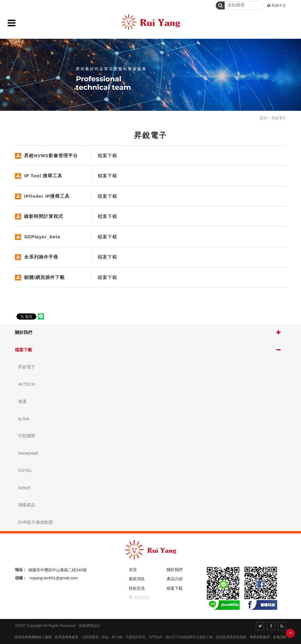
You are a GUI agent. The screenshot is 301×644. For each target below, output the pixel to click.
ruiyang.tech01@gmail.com (54, 578)
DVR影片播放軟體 (35, 522)
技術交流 (137, 588)
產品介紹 (175, 579)
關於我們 (24, 332)
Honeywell (28, 453)
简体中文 (279, 5)
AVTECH (27, 384)
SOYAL (25, 470)
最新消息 (137, 579)
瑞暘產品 (27, 505)
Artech (24, 488)
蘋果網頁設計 (90, 626)
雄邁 (22, 401)
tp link (24, 419)
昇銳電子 (27, 367)
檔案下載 (24, 350)
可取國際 (27, 436)
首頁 (263, 118)
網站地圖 (142, 597)
